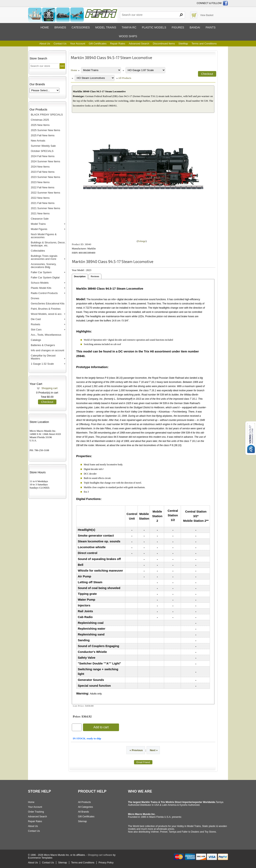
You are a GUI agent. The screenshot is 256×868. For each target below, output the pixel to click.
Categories (81, 27)
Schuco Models (40, 283)
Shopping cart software (100, 855)
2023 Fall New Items (43, 172)
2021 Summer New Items (45, 208)
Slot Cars (36, 330)
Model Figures (39, 229)
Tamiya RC (129, 27)
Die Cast (36, 319)
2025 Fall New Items (43, 135)
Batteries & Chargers (43, 345)
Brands (60, 27)
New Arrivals (38, 141)
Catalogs (36, 340)
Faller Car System (41, 272)
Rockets (35, 324)
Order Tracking (36, 812)
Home (45, 27)
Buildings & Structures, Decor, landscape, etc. (48, 244)
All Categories (85, 807)
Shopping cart (49, 388)
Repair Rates (118, 44)
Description (80, 276)
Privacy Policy (106, 863)
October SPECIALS (42, 151)
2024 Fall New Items (43, 156)
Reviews (95, 276)
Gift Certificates (98, 44)
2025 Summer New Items (45, 130)
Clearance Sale (40, 219)
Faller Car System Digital (45, 277)
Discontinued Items (164, 44)
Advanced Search (139, 44)
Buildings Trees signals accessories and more (44, 257)
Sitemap (82, 821)
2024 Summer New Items (45, 161)
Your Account (78, 44)
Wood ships (128, 36)
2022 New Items (40, 198)
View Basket (207, 15)
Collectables (38, 251)
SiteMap (183, 44)
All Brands (83, 812)
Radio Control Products (44, 293)
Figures (178, 27)
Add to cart (101, 727)
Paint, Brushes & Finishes (46, 309)
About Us (45, 44)
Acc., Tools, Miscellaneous (46, 335)
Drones (35, 298)
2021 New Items (40, 213)
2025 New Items (40, 125)
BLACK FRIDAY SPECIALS (47, 115)
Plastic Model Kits (41, 288)
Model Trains (38, 224)
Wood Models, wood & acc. (46, 314)
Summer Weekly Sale (43, 146)
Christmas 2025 (40, 120)
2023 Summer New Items (45, 177)
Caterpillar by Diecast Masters (43, 357)
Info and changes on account (47, 350)
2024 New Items (40, 167)
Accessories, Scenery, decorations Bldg (44, 266)
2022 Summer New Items (45, 193)
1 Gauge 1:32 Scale (42, 364)
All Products (125, 78)
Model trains (106, 27)
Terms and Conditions (204, 44)
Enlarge (142, 241)
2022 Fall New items (43, 187)
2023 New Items (40, 182)
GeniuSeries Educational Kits (48, 304)
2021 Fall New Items (43, 203)
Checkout (47, 402)
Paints (211, 27)
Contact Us (60, 44)
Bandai (195, 27)
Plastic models (154, 27)
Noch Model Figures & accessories (44, 236)
